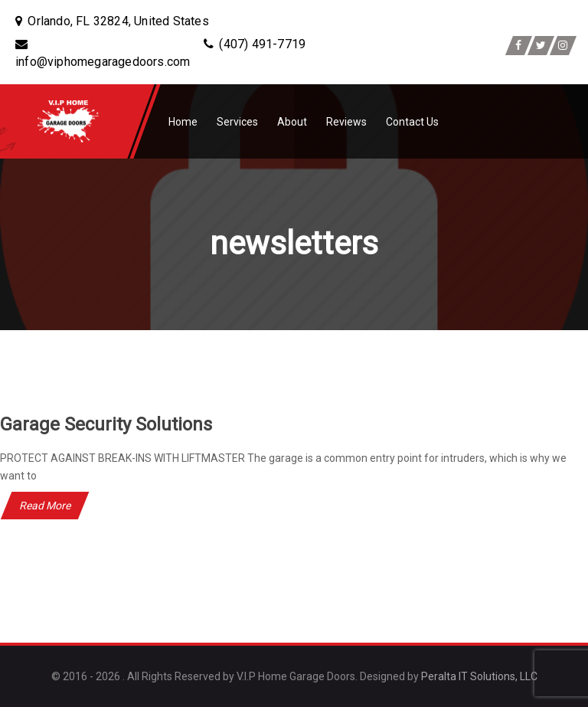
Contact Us (412, 122)
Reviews (346, 122)
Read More (45, 506)
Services (237, 122)
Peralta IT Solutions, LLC (479, 676)
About (292, 122)
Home (183, 122)
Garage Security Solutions (106, 424)
